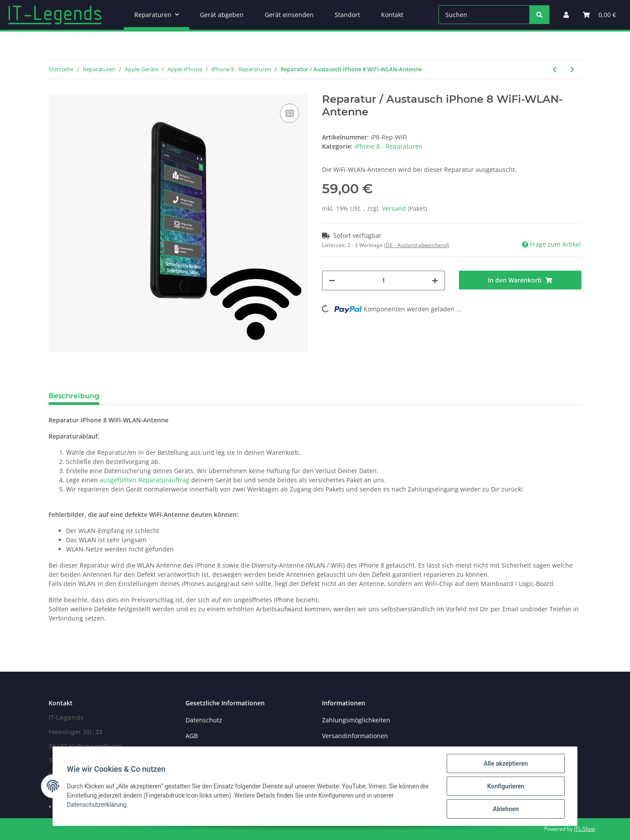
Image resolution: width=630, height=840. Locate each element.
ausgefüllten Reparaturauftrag (145, 480)
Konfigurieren (506, 786)
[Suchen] (484, 15)
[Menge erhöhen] (435, 281)
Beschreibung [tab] (74, 396)
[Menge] (383, 281)
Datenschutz (204, 720)
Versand (395, 208)
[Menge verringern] (332, 281)
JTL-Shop (584, 829)
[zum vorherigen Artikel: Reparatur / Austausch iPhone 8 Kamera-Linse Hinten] (555, 69)
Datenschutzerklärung (97, 805)
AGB (192, 736)
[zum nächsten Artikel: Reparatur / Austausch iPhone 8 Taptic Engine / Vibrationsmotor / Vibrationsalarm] (572, 69)
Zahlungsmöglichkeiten (356, 720)
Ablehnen (506, 809)
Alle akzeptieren (506, 763)
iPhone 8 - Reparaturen (388, 146)
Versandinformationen (355, 736)
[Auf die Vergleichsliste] (290, 113)
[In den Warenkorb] (520, 280)
